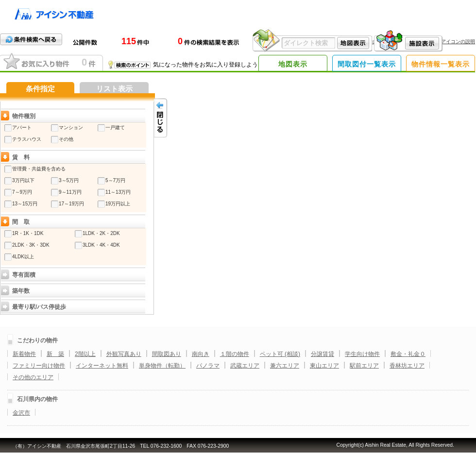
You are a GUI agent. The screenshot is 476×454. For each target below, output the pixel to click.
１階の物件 (235, 354)
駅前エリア (364, 366)
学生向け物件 (362, 354)
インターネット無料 (102, 366)
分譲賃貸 (323, 354)
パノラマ (208, 366)
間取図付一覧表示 (367, 64)
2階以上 (85, 354)
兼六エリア (285, 366)
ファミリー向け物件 (39, 366)
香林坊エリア (407, 366)
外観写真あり (124, 354)
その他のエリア (33, 377)
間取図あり (167, 354)
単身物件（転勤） (162, 366)
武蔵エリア (245, 366)
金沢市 (21, 413)
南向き (201, 354)
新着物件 (24, 354)
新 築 (55, 354)
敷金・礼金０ (408, 354)
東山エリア (324, 366)
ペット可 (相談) (280, 354)
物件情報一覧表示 (441, 64)
